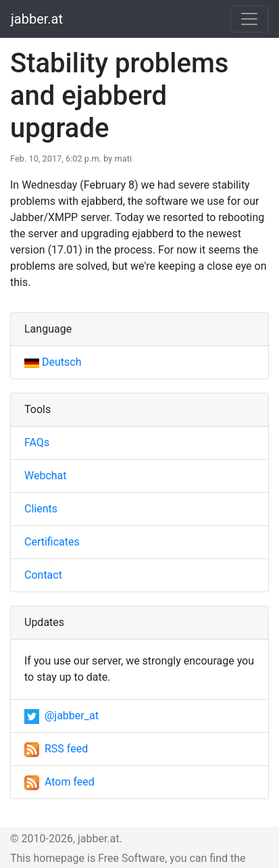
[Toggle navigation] (249, 19)
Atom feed (59, 782)
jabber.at (37, 19)
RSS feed (56, 749)
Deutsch (53, 362)
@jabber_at (61, 716)
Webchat (46, 476)
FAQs (37, 442)
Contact (43, 575)
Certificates (52, 542)
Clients (41, 509)
